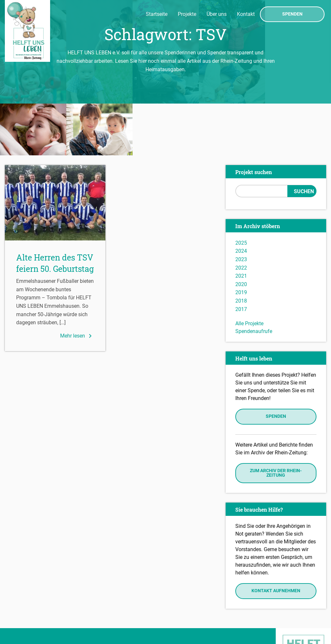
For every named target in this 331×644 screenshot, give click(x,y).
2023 (241, 208)
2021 (241, 224)
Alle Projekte (249, 272)
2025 (241, 191)
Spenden (292, 14)
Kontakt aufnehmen (276, 539)
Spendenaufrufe (254, 279)
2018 (241, 249)
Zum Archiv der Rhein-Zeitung (276, 421)
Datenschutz (21, 621)
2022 (241, 216)
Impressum (20, 612)
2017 (241, 257)
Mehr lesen (77, 284)
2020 (241, 233)
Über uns (217, 14)
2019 (241, 241)
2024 (241, 200)
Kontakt (246, 14)
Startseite (157, 14)
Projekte (187, 14)
